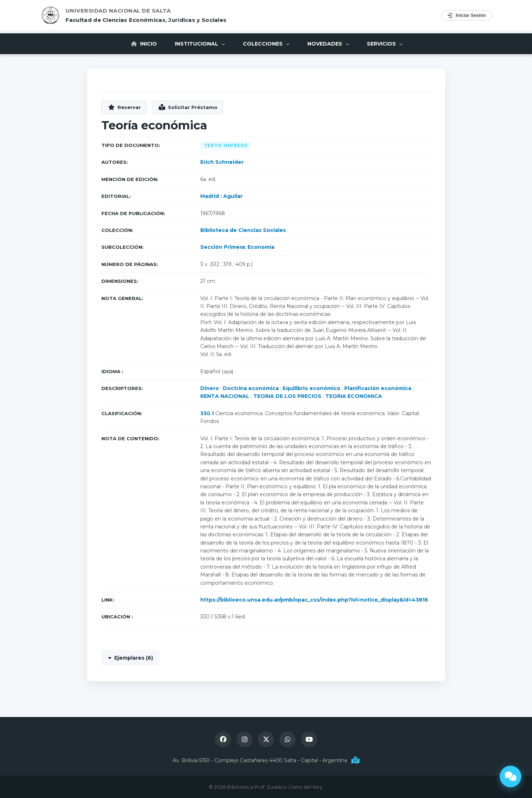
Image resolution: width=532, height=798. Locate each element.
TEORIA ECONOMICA (354, 396)
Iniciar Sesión (467, 15)
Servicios (385, 44)
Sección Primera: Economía (237, 247)
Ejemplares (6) (134, 658)
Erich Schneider (222, 162)
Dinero (210, 388)
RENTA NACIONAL (225, 396)
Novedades (328, 44)
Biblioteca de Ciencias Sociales (243, 230)
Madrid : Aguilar (221, 196)
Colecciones (266, 44)
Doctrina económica (251, 388)
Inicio (144, 44)
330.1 (207, 413)
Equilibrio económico (311, 388)
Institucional (200, 44)
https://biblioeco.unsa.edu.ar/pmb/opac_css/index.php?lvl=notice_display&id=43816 (314, 600)
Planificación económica (378, 388)
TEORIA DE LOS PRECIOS (287, 396)
